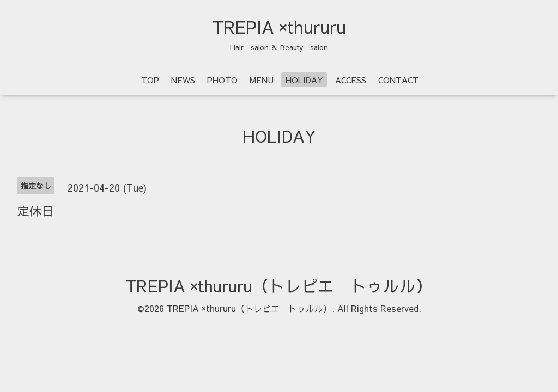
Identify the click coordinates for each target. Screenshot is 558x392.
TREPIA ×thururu (279, 27)
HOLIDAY (304, 80)
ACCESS (351, 80)
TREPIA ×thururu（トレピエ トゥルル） (279, 286)
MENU (262, 80)
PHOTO (222, 80)
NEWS (183, 80)
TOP (150, 80)
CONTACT (398, 80)
